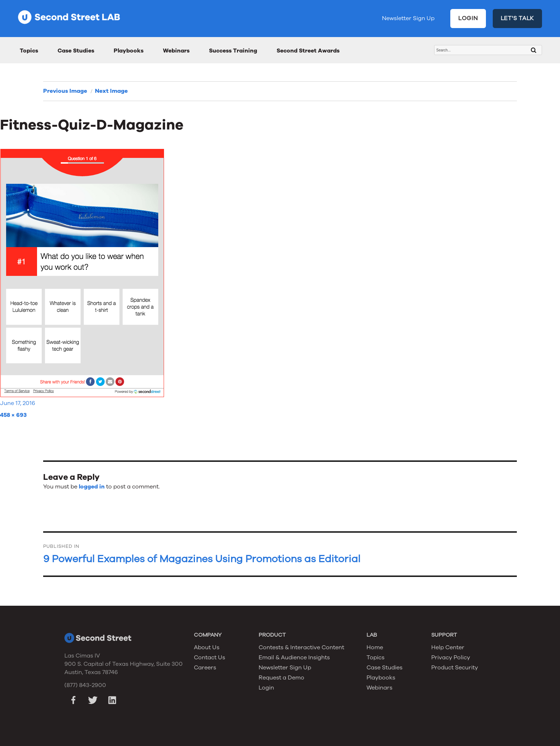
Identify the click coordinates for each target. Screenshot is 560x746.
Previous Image (65, 91)
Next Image (111, 91)
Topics (29, 51)
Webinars (176, 51)
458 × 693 (13, 415)
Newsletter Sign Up (408, 18)
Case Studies (76, 51)
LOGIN (468, 18)
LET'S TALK (518, 18)
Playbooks (129, 51)
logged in (92, 487)
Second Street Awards (308, 51)
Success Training (233, 51)
